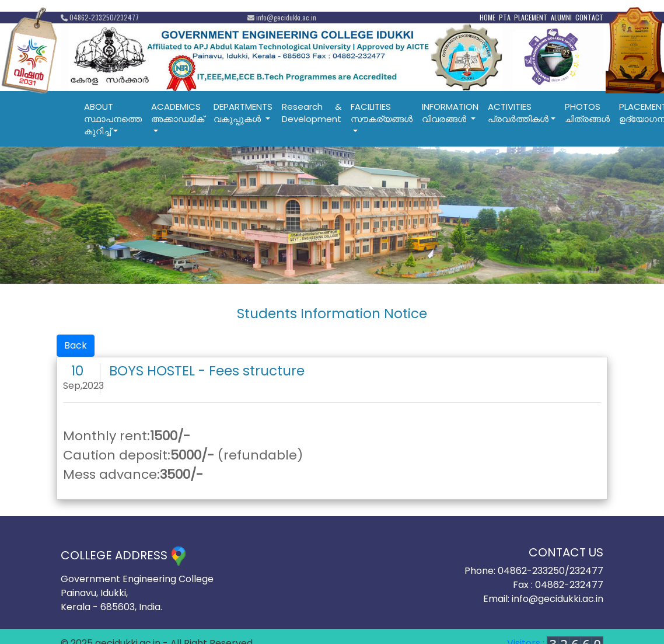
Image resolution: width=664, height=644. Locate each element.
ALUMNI (561, 17)
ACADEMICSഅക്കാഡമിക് (178, 113)
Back (76, 345)
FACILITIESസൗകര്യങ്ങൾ (382, 113)
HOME (487, 17)
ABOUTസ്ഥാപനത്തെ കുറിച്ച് (113, 119)
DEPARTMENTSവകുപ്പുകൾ (243, 113)
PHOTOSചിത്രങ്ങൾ (587, 113)
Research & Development (312, 113)
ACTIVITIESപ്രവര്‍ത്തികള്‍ (518, 113)
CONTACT (589, 17)
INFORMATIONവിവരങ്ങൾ (450, 113)
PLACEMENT (531, 17)
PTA (505, 17)
